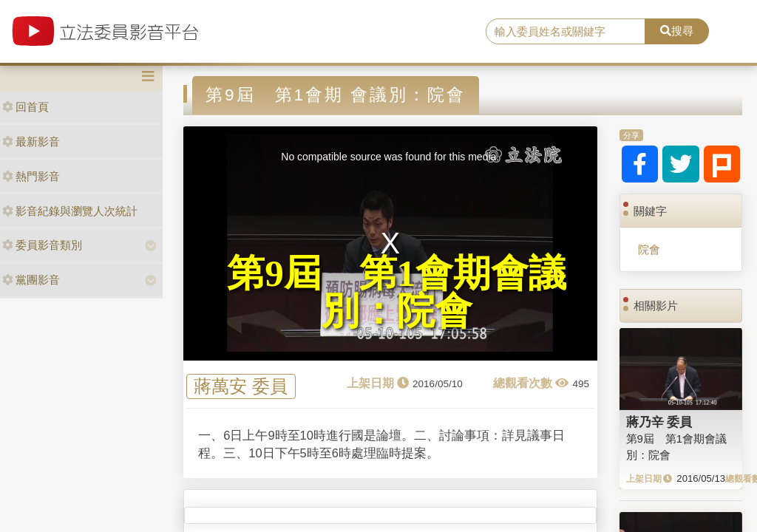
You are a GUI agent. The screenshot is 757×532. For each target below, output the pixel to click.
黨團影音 (31, 280)
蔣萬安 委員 (241, 387)
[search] (566, 32)
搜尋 (677, 31)
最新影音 (31, 141)
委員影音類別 (42, 245)
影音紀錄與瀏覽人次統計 (70, 211)
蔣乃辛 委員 (659, 422)
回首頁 (26, 107)
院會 (649, 249)
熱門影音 (31, 176)
